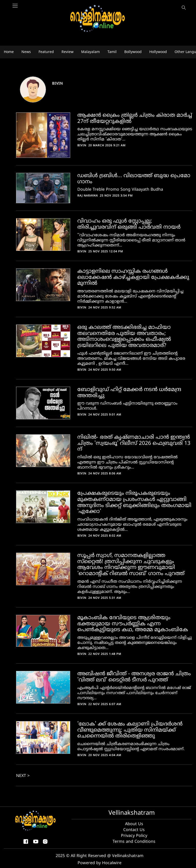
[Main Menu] (15, 8)
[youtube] (36, 844)
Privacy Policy (134, 836)
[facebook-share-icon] (26, 844)
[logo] (98, 19)
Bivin (58, 84)
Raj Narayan (88, 196)
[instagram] (45, 844)
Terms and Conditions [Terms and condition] (134, 842)
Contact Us (134, 830)
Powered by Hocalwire (100, 863)
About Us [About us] (134, 824)
